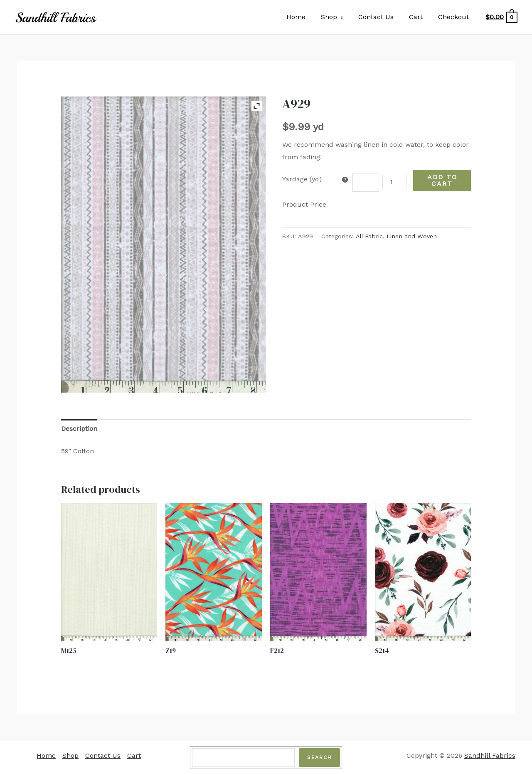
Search (319, 757)
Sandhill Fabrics (490, 755)
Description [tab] (79, 429)
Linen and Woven (412, 236)
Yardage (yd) (302, 179)
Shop (336, 17)
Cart (419, 17)
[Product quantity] (394, 182)
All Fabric (369, 236)
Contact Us (381, 17)
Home (305, 17)
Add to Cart (442, 180)
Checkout (455, 17)
